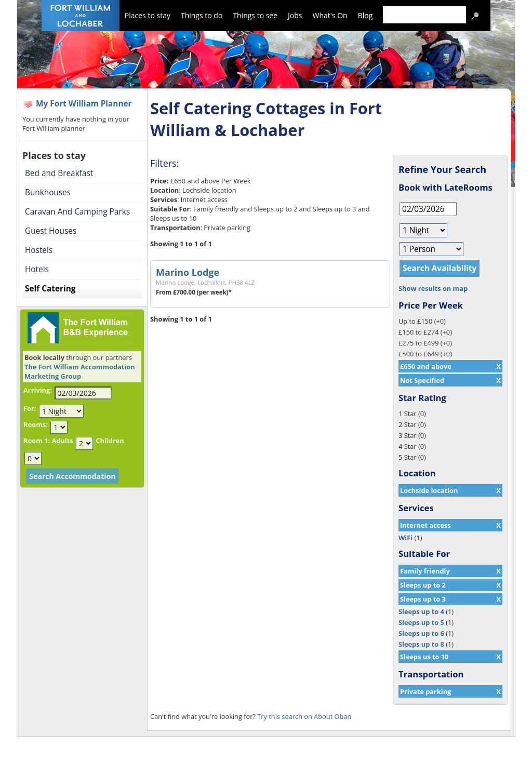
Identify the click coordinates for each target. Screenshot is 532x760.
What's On (330, 15)
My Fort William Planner (84, 104)
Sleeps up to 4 (421, 611)
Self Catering (50, 289)
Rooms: (36, 424)
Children (110, 441)
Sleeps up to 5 (421, 622)
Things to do (202, 15)
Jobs (295, 15)
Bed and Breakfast (59, 173)
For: (30, 408)
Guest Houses (51, 231)
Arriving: (38, 390)
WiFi (405, 538)
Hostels (39, 250)
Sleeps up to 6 (421, 633)
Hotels (37, 269)
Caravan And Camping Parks (77, 212)
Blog (365, 15)
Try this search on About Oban (304, 716)
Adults (62, 441)
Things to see (255, 15)
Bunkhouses (48, 192)
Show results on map (433, 288)
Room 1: (37, 441)
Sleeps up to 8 (421, 644)
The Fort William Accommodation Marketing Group (80, 371)
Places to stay (148, 15)
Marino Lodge (188, 272)
